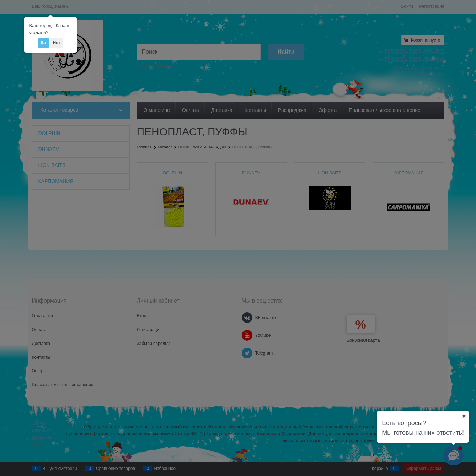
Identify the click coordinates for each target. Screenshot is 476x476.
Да (43, 43)
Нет (57, 43)
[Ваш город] (464, 416)
